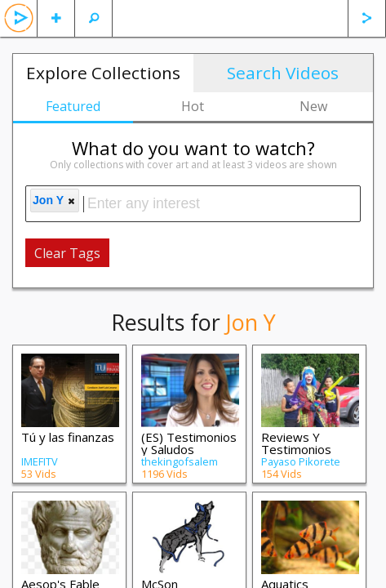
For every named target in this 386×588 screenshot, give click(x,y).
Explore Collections (103, 73)
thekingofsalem (180, 461)
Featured (73, 106)
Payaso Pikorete (301, 461)
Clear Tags (67, 253)
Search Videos (283, 73)
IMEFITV (40, 461)
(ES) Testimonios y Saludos (189, 443)
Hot (193, 106)
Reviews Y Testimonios (296, 443)
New (313, 106)
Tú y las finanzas (68, 437)
